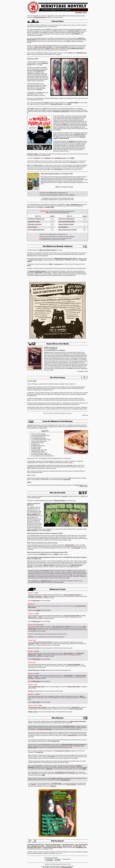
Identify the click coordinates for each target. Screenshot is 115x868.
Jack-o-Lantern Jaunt (62, 47)
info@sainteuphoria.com (40, 17)
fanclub (46, 103)
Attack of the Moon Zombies (66, 224)
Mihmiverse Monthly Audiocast (48, 250)
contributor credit (79, 134)
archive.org (58, 264)
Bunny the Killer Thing (74, 687)
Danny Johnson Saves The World (43, 47)
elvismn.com (56, 741)
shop (68, 205)
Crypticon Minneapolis (74, 664)
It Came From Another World (66, 219)
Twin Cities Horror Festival (62, 751)
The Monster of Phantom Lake (61, 112)
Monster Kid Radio (60, 501)
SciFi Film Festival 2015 (76, 709)
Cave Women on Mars (34, 222)
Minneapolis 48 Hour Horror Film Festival (73, 745)
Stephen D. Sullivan (49, 565)
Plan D (49, 531)
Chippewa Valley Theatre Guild (78, 721)
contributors (71, 141)
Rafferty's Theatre (33, 712)
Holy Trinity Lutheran (69, 726)
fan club (65, 496)
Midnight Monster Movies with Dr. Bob (65, 259)
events (70, 53)
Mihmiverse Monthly (56, 104)
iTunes (29, 266)
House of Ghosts (33, 227)
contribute (37, 158)
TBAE (46, 596)
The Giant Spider (63, 227)
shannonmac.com (73, 735)
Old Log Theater (72, 785)
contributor (47, 158)
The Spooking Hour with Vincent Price (65, 772)
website (38, 610)
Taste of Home (79, 485)
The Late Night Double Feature (75, 49)
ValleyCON (31, 644)
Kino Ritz (30, 691)
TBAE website (36, 601)
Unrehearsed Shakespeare (45, 729)
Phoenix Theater (32, 748)
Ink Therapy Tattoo (39, 71)
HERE (69, 104)
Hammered (49, 769)
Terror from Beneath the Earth (67, 222)
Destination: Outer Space (35, 224)
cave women (67, 480)
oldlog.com (53, 786)
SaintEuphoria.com (81, 53)
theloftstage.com (66, 780)
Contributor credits (32, 154)
